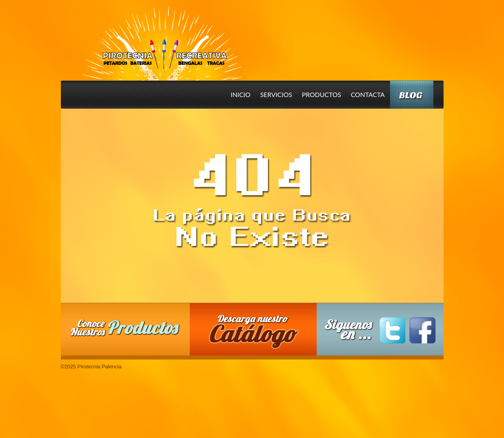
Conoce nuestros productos (125, 328)
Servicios (276, 94)
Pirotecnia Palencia (161, 37)
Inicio (241, 94)
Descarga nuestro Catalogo (257, 333)
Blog (411, 95)
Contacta (368, 94)
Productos (321, 94)
